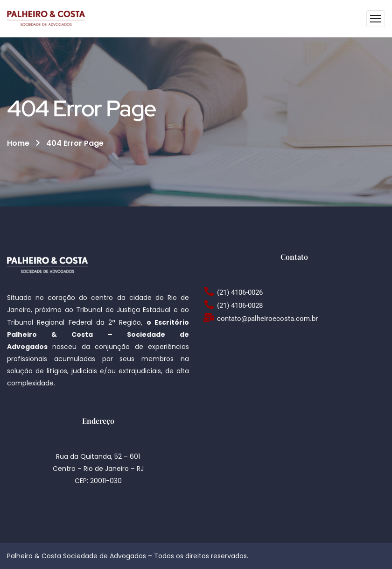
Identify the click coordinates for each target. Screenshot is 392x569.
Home (18, 143)
